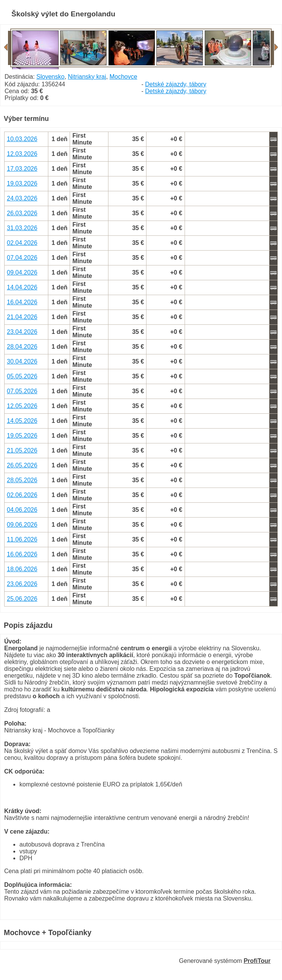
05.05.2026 (22, 376)
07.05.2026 (22, 391)
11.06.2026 (22, 539)
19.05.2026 (22, 436)
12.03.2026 (22, 154)
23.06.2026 (22, 584)
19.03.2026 (22, 183)
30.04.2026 (22, 361)
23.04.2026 (22, 332)
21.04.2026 (22, 317)
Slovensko (51, 77)
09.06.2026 (22, 525)
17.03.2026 (22, 169)
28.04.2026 (22, 347)
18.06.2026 (22, 569)
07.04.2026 (22, 258)
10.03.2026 (22, 139)
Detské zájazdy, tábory (176, 84)
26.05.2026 (22, 465)
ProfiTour (257, 961)
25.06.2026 (22, 599)
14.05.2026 (22, 421)
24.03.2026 (22, 198)
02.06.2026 (22, 495)
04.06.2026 (22, 510)
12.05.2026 (22, 406)
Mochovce (123, 77)
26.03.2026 (22, 213)
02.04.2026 (22, 243)
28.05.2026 (22, 480)
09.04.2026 (22, 272)
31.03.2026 (22, 228)
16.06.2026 (22, 554)
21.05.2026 (22, 450)
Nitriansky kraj (87, 77)
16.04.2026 (22, 302)
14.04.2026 (22, 287)
